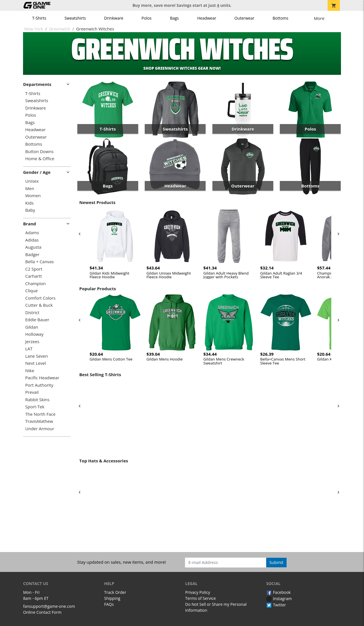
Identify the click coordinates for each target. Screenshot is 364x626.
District (32, 313)
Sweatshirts (75, 18)
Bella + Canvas (40, 262)
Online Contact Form (42, 612)
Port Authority (39, 385)
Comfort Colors (40, 298)
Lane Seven (37, 356)
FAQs (109, 604)
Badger (32, 255)
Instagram (279, 599)
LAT (29, 349)
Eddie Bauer (37, 320)
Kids (29, 203)
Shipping (112, 598)
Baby (30, 210)
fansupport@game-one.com (49, 606)
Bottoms (280, 18)
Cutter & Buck (39, 305)
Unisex (32, 181)
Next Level (36, 363)
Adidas (32, 240)
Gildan (32, 327)
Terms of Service (200, 598)
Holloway (34, 334)
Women (33, 196)
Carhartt (34, 276)
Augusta (33, 247)
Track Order (115, 592)
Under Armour (40, 429)
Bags (174, 18)
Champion (36, 284)
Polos (147, 18)
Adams (32, 233)
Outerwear (244, 18)
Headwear (207, 18)
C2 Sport (34, 269)
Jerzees (32, 342)
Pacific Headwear (42, 378)
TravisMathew (39, 421)
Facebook (278, 592)
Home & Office (40, 159)
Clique (32, 291)
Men (30, 189)
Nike (30, 371)
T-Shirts (39, 18)
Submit (276, 562)
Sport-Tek (35, 407)
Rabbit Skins (37, 400)
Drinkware (114, 18)
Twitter (276, 605)
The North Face (40, 414)
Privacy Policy (197, 592)
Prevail (32, 392)
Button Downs (40, 152)
